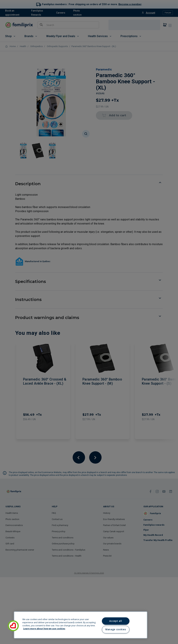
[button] (13, 626)
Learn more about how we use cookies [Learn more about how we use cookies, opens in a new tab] (44, 629)
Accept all (116, 621)
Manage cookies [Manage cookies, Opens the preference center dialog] (116, 629)
